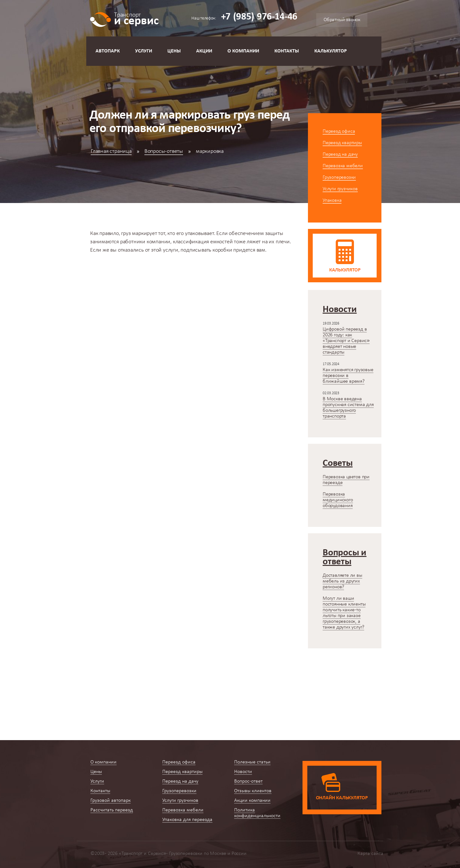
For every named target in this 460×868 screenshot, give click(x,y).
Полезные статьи (252, 762)
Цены (174, 51)
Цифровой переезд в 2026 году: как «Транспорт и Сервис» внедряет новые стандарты (346, 341)
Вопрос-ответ (248, 781)
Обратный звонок (342, 20)
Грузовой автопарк (111, 801)
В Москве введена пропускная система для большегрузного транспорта (348, 408)
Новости (243, 772)
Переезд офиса (339, 131)
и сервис (136, 18)
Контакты (287, 51)
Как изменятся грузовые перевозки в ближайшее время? (348, 376)
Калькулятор (331, 51)
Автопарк (108, 51)
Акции (204, 51)
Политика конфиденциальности (257, 813)
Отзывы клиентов (253, 791)
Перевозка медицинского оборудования (338, 500)
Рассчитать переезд (112, 810)
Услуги (144, 51)
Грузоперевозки (339, 177)
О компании (243, 51)
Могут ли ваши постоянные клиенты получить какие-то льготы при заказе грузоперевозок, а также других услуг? (344, 613)
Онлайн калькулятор (342, 798)
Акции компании (252, 801)
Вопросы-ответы (164, 151)
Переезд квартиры (342, 143)
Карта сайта (370, 854)
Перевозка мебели (343, 166)
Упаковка (332, 200)
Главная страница (111, 151)
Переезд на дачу (340, 154)
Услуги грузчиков (340, 189)
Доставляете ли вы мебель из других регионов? (342, 581)
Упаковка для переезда (187, 820)
